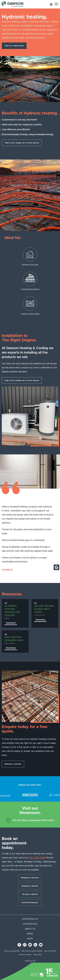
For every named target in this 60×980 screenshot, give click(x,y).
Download (11, 623)
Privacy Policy (37, 955)
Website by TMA (30, 961)
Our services (30, 924)
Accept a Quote (30, 894)
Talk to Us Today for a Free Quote (22, 143)
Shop (30, 939)
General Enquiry (30, 903)
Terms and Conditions (25, 955)
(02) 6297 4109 (37, 858)
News (30, 934)
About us (30, 929)
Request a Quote (13, 764)
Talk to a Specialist (14, 46)
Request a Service (30, 878)
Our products (30, 919)
